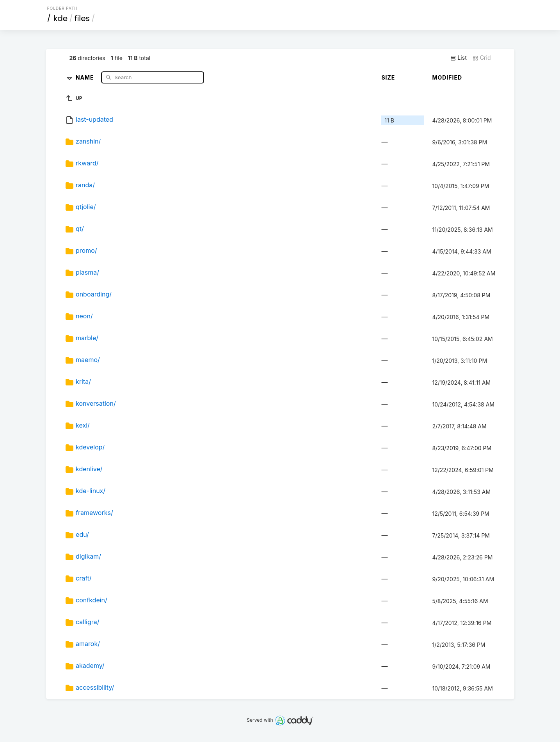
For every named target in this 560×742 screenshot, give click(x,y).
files (82, 18)
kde (60, 18)
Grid (482, 58)
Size (388, 77)
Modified (447, 77)
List (458, 58)
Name (86, 77)
